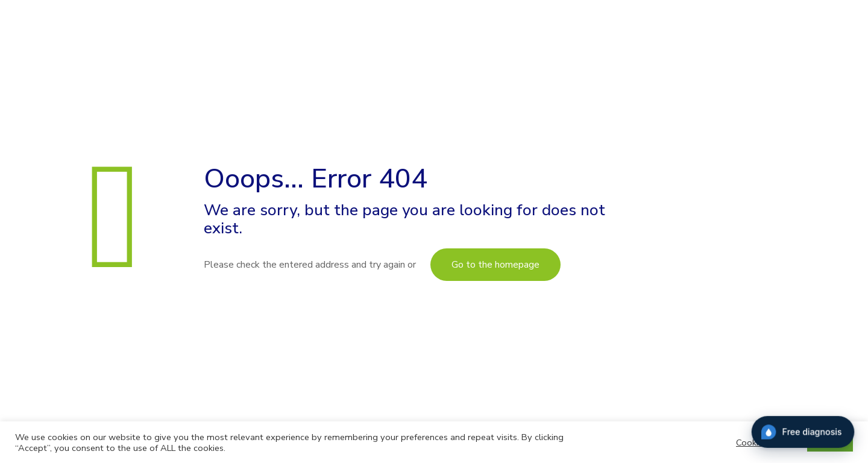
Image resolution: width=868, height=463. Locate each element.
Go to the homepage (495, 265)
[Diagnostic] (803, 435)
